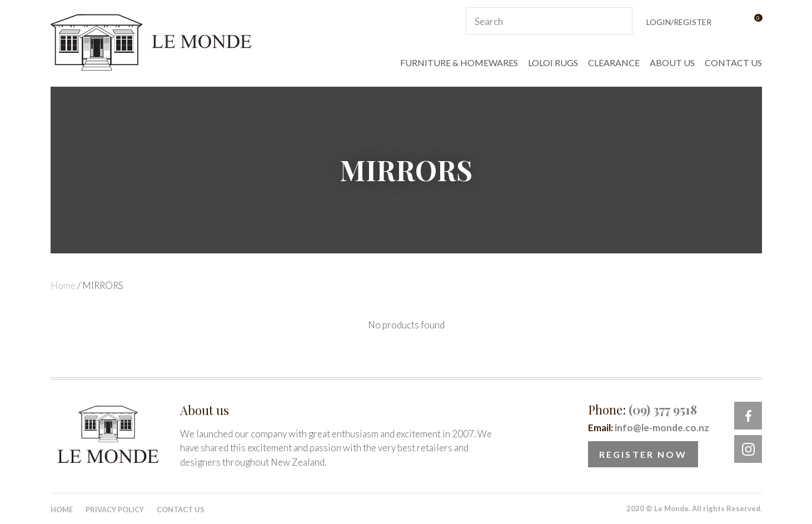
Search (619, 21)
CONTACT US (733, 63)
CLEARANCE (614, 63)
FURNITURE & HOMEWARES (459, 63)
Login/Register (679, 22)
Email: (649, 428)
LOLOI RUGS (553, 63)
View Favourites (731, 21)
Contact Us (181, 510)
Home (63, 285)
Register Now (643, 454)
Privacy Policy (115, 510)
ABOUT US (672, 63)
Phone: (642, 410)
